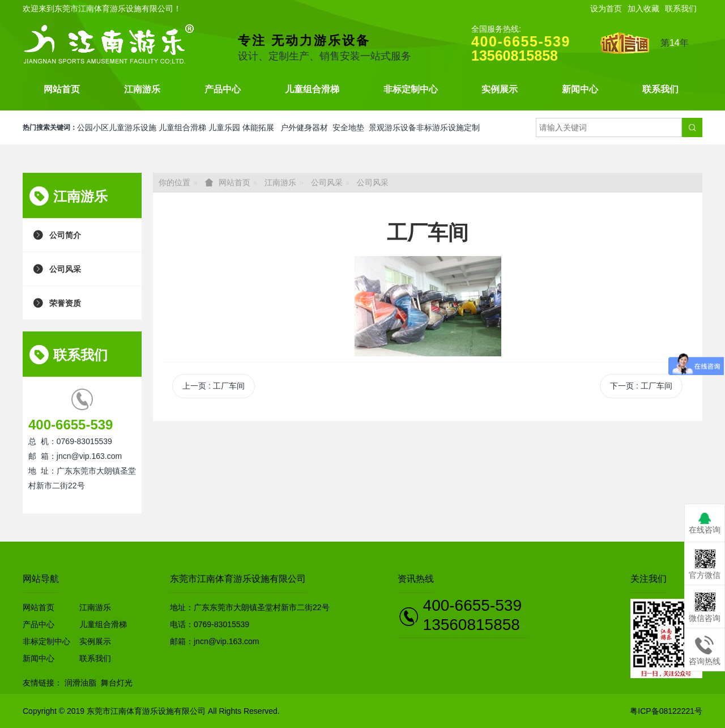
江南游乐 (142, 89)
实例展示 (500, 89)
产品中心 (223, 89)
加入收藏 (643, 8)
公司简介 (65, 235)
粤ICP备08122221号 (666, 711)
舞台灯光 (117, 683)
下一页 (641, 386)
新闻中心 (580, 89)
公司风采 (65, 269)
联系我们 (681, 8)
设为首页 (606, 8)
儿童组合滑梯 (312, 89)
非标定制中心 (411, 89)
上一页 (214, 386)
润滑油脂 (80, 683)
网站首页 (62, 89)
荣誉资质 (65, 303)
